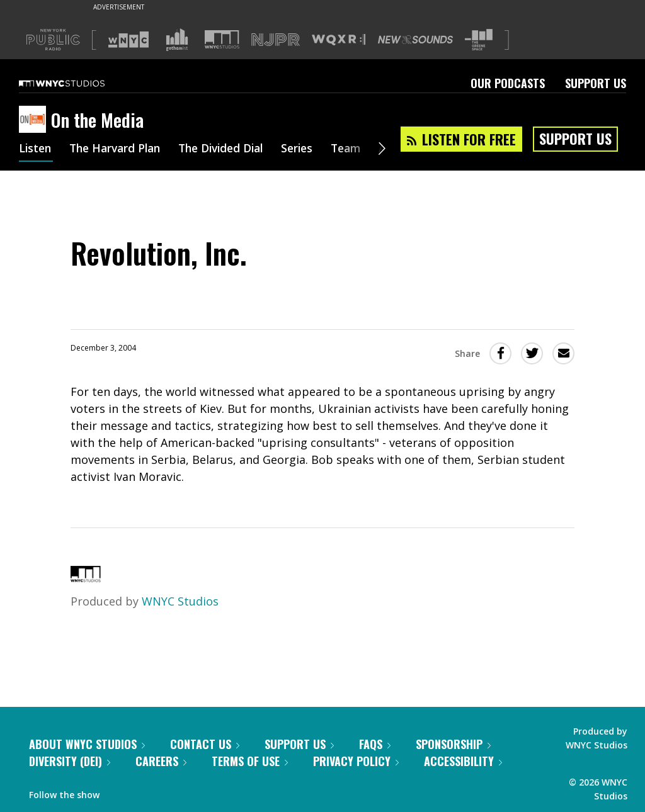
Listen (36, 150)
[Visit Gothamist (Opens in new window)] (177, 40)
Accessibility (463, 761)
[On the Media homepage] (35, 120)
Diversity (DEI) (70, 761)
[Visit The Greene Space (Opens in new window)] (479, 40)
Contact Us (205, 744)
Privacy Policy (356, 761)
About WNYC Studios (87, 744)
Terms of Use (250, 761)
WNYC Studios (180, 601)
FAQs (375, 744)
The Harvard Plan (119, 150)
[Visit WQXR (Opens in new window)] (339, 40)
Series (311, 150)
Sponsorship (453, 744)
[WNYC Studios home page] (77, 83)
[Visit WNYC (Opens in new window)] (128, 40)
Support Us (596, 83)
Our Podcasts (508, 83)
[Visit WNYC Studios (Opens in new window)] (222, 39)
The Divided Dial (231, 150)
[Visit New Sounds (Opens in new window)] (415, 40)
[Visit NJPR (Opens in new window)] (276, 40)
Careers (161, 761)
